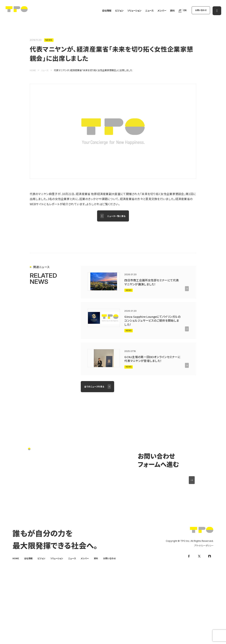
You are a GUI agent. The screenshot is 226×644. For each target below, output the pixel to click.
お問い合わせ (200, 11)
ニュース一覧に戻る (117, 217)
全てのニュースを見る (95, 395)
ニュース (148, 11)
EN (183, 11)
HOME (16, 568)
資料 (170, 11)
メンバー (160, 11)
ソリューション (132, 11)
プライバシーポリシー (203, 555)
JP (178, 11)
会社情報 (105, 11)
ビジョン (117, 11)
